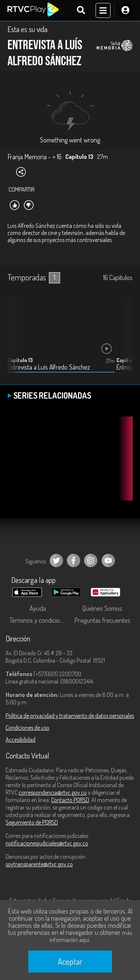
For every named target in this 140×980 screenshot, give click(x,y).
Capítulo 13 (20, 360)
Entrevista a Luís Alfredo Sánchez (49, 367)
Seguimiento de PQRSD (32, 822)
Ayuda (38, 608)
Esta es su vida (27, 29)
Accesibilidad (21, 739)
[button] (123, 340)
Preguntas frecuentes (102, 620)
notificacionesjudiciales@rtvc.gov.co (47, 843)
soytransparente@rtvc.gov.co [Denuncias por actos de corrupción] (39, 864)
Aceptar (70, 961)
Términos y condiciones (39, 620)
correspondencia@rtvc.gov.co (53, 792)
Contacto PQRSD (70, 800)
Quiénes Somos (102, 608)
